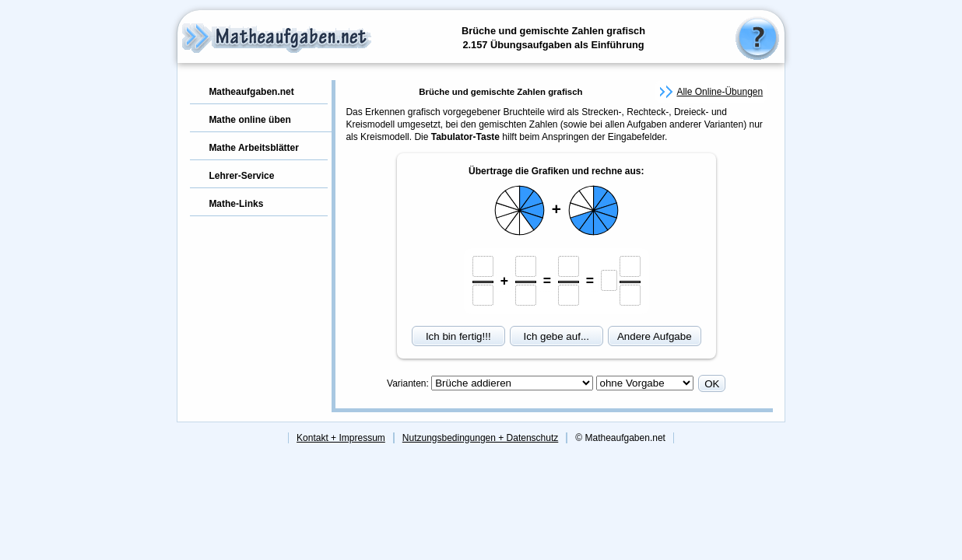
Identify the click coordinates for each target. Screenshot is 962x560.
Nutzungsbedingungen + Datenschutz (480, 438)
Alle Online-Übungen (720, 92)
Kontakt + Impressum (341, 438)
